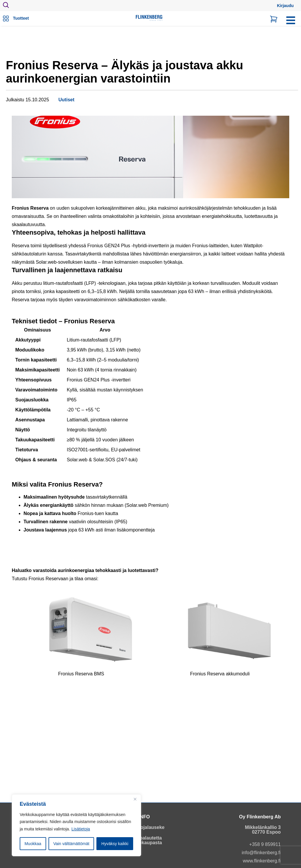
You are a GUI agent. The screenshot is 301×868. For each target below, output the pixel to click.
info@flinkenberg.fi (261, 853)
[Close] (135, 799)
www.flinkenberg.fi (262, 861)
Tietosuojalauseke (144, 827)
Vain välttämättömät (71, 844)
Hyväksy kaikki (115, 844)
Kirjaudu (285, 6)
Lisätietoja (81, 829)
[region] (76, 825)
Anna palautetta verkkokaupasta (144, 840)
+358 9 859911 (265, 844)
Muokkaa (33, 844)
